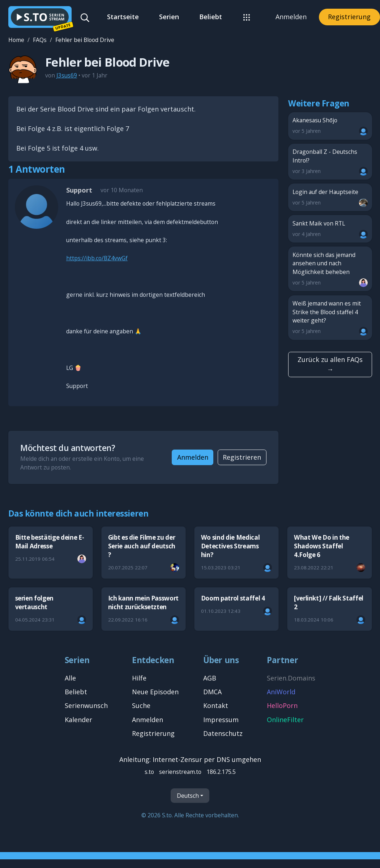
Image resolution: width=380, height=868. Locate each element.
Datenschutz (223, 733)
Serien (169, 17)
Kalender (78, 720)
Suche (141, 705)
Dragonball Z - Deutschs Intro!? (330, 162)
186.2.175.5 (221, 772)
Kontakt (216, 705)
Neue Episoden (155, 692)
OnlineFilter (285, 720)
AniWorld (281, 692)
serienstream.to (180, 772)
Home (16, 40)
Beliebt (211, 17)
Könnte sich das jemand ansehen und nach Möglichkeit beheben (330, 269)
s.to (149, 772)
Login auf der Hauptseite (330, 197)
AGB (210, 678)
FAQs (40, 40)
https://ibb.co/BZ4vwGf (97, 258)
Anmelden (291, 17)
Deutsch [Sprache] (188, 795)
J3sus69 (67, 75)
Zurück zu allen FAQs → (330, 364)
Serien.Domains (291, 678)
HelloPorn (282, 705)
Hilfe (139, 678)
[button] (247, 17)
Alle (70, 678)
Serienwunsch (86, 705)
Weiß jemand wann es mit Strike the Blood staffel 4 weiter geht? (330, 318)
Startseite (123, 17)
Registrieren (242, 457)
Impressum (221, 720)
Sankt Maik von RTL (330, 229)
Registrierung (349, 17)
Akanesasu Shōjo (330, 126)
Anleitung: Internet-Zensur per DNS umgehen (190, 759)
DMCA (212, 692)
